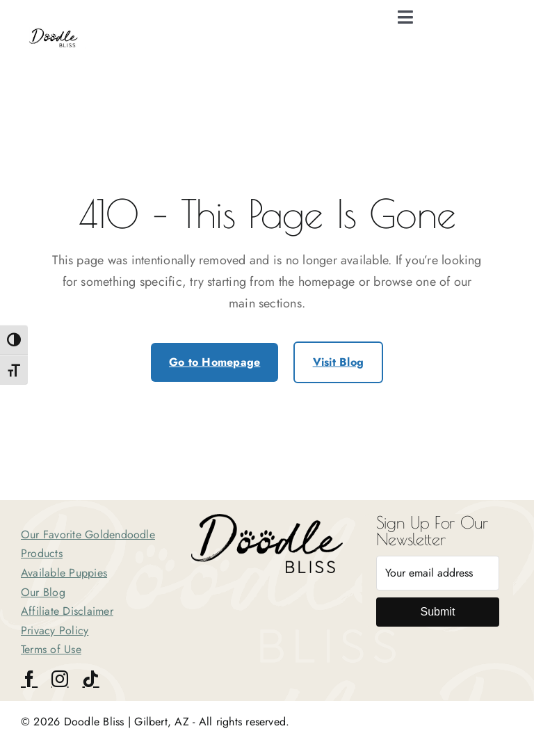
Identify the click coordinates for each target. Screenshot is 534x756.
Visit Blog (338, 362)
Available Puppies (64, 573)
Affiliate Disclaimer (67, 611)
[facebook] (29, 679)
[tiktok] (90, 679)
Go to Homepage (215, 362)
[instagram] (60, 679)
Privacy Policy (55, 630)
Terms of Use (51, 649)
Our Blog (43, 592)
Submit (438, 612)
